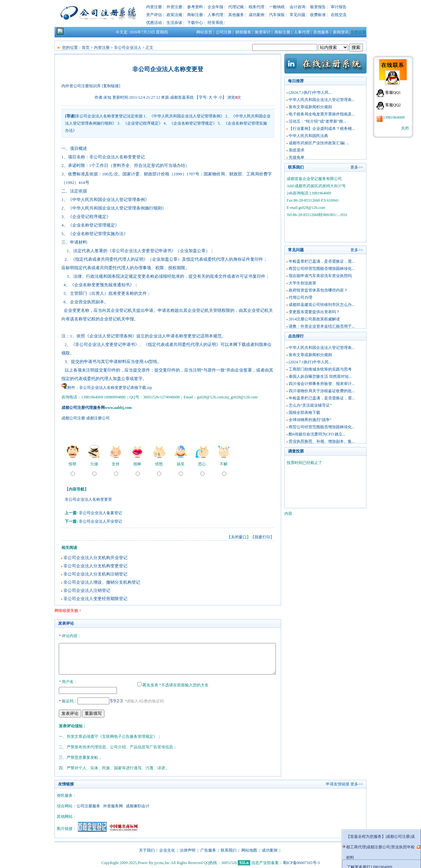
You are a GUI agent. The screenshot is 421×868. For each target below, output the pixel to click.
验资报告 (318, 7)
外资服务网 (113, 805)
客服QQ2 (393, 105)
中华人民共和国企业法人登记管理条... (322, 100)
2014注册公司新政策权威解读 (314, 319)
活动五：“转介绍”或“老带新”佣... (317, 121)
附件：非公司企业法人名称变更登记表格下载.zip (110, 388)
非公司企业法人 (128, 48)
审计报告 (339, 7)
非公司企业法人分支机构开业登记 (95, 558)
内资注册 (154, 7)
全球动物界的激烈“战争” (310, 420)
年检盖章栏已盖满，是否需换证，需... (322, 261)
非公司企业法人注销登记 (87, 590)
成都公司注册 (73, 418)
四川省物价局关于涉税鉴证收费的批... (322, 391)
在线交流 (339, 15)
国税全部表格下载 (304, 413)
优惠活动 (154, 23)
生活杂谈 (174, 23)
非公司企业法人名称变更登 (88, 499)
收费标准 (318, 15)
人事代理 (215, 15)
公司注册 (224, 32)
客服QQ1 (393, 92)
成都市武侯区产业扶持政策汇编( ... (319, 143)
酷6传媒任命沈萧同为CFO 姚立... (317, 434)
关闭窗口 (239, 537)
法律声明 (188, 849)
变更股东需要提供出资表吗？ (314, 312)
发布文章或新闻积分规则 (310, 107)
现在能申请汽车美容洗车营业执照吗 (320, 276)
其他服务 (236, 15)
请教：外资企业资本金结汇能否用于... (322, 326)
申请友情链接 (338, 783)
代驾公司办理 (300, 297)
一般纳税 (277, 7)
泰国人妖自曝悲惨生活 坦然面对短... (320, 376)
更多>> (357, 167)
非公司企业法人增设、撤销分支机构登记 (102, 582)
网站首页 (204, 32)
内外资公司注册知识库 (81, 86)
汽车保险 (277, 15)
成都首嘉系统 (182, 97)
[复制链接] (111, 86)
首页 (86, 48)
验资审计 (263, 32)
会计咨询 (298, 7)
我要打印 (262, 537)
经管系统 (215, 23)
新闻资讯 (341, 32)
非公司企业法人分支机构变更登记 (95, 566)
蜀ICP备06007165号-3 (301, 862)
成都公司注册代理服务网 (83, 408)
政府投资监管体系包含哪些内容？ (318, 290)
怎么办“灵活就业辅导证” (310, 405)
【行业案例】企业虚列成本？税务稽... (322, 129)
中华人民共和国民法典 (308, 136)
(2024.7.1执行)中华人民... (310, 92)
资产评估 (154, 15)
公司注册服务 (88, 805)
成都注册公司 (98, 418)
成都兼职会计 (138, 805)
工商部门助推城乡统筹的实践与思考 (320, 369)
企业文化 (167, 849)
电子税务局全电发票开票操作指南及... (322, 114)
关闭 (405, 128)
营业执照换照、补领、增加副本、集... (322, 441)
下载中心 (195, 23)
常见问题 (298, 15)
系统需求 (297, 150)
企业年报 (215, 7)
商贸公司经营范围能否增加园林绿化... (322, 269)
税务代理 (256, 7)
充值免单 (297, 157)
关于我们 (147, 849)
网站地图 (249, 849)
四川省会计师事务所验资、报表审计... (322, 384)
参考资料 (195, 7)
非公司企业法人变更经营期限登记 (95, 599)
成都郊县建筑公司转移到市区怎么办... (322, 305)
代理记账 (236, 7)
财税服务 (243, 32)
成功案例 (256, 15)
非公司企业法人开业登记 (100, 521)
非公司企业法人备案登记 (100, 513)
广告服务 (208, 849)
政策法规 (174, 15)
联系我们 (229, 849)
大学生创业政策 (302, 283)
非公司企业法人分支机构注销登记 (95, 574)
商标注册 (195, 15)
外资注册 (174, 7)
